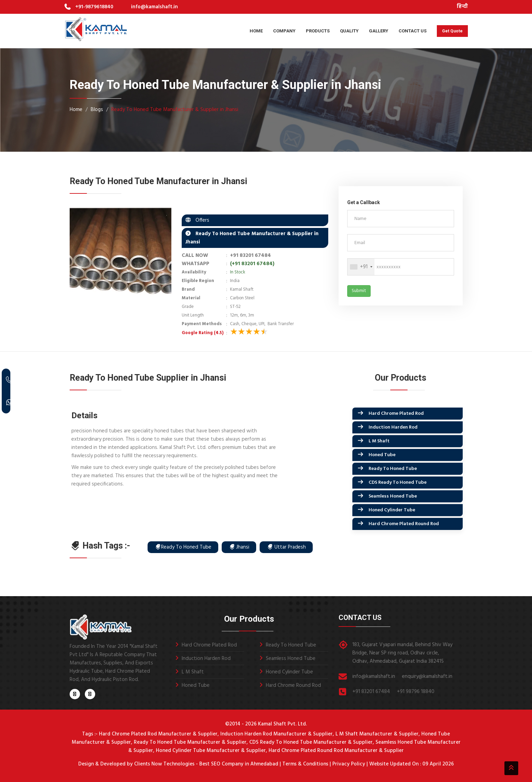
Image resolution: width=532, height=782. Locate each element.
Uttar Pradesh (287, 547)
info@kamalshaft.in (154, 7)
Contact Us (413, 31)
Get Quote (452, 31)
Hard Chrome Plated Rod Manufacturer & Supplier (158, 734)
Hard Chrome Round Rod (293, 685)
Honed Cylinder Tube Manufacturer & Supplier (211, 751)
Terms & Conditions (305, 764)
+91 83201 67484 (250, 255)
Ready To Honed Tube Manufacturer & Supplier (190, 742)
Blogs (97, 110)
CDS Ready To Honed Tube (398, 483)
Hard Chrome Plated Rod (396, 414)
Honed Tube (382, 455)
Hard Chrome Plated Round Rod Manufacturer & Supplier (336, 751)
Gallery (379, 31)
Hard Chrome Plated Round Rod (404, 524)
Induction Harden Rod (393, 427)
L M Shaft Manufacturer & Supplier (377, 734)
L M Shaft (379, 441)
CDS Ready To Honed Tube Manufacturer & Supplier (311, 742)
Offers (200, 220)
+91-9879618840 (94, 7)
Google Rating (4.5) (203, 333)
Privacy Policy (349, 764)
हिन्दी (462, 7)
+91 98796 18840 (416, 692)
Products (318, 31)
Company (284, 31)
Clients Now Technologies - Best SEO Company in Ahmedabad (205, 764)
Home (256, 31)
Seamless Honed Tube (393, 496)
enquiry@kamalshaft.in (427, 676)
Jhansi (239, 547)
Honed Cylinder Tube (392, 510)
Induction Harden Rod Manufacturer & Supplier (277, 734)
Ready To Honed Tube (393, 469)
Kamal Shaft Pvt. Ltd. (282, 724)
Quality (349, 31)
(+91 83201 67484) (252, 264)
